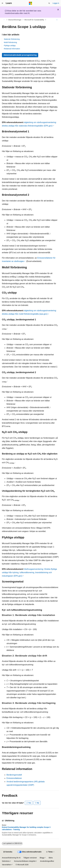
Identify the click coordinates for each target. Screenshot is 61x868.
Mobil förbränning (10, 42)
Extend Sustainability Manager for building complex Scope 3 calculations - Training (26, 828)
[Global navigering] (2, 3)
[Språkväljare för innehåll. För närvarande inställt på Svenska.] (8, 852)
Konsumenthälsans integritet (25, 861)
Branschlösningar (15, 20)
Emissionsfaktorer (14, 778)
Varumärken (6, 865)
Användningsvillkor (47, 861)
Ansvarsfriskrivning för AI (11, 858)
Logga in (56, 3)
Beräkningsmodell (14, 775)
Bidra (51, 858)
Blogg (42, 858)
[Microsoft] (30, 3)
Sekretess (6, 861)
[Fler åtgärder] (57, 20)
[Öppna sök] (49, 3)
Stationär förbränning (12, 39)
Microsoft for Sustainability (34, 20)
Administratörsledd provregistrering (20, 55)
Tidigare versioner (30, 858)
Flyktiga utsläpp (10, 46)
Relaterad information (12, 49)
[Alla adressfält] (4, 20)
